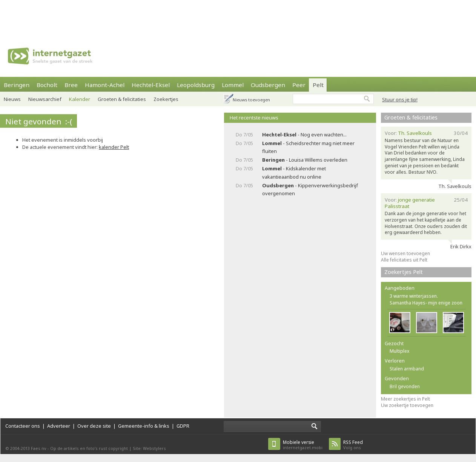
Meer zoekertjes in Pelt (405, 399)
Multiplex (399, 351)
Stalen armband (407, 369)
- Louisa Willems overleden (305, 160)
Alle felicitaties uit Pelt (404, 260)
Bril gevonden (405, 386)
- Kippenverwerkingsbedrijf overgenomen (310, 189)
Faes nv (39, 448)
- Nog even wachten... (304, 135)
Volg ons (353, 445)
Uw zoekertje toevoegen (407, 405)
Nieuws (12, 99)
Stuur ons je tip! (400, 99)
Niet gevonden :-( (39, 121)
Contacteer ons (23, 426)
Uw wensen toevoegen (405, 253)
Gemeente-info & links (144, 426)
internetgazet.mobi (303, 445)
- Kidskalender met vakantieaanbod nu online (294, 172)
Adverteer (59, 426)
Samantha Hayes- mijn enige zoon (426, 303)
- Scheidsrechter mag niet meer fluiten (308, 147)
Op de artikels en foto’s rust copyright (89, 448)
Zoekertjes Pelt (404, 272)
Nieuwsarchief (45, 99)
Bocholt (47, 85)
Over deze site (94, 426)
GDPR (183, 426)
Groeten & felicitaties (411, 117)
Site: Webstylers (149, 448)
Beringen (17, 85)
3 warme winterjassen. (414, 296)
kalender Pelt (114, 147)
